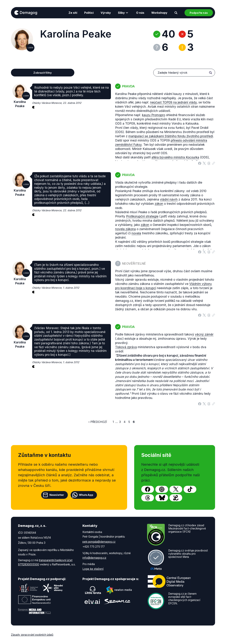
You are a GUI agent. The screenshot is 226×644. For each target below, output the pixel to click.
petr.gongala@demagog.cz (99, 542)
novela (136, 233)
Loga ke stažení (93, 569)
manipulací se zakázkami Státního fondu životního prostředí (171, 136)
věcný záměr (204, 334)
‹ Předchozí (98, 422)
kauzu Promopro (154, 115)
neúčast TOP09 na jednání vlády (173, 102)
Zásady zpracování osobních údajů (32, 635)
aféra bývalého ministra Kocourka (175, 157)
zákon (159, 204)
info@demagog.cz (94, 558)
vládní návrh (169, 199)
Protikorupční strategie (142, 216)
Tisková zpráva (126, 347)
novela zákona (125, 229)
